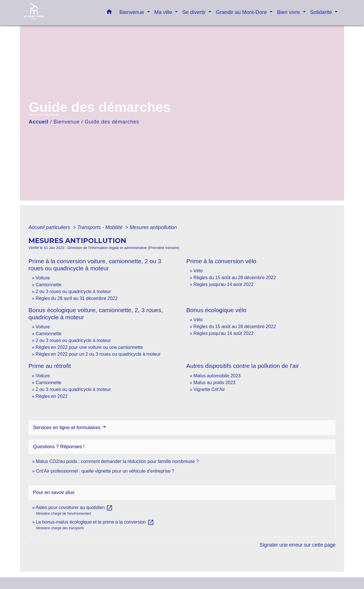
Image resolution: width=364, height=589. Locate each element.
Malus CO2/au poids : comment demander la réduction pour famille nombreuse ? (117, 461)
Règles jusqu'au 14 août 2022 (223, 284)
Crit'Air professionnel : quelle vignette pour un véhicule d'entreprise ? (105, 471)
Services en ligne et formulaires (67, 428)
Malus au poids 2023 (214, 383)
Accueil (39, 122)
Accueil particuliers (50, 227)
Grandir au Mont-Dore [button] (242, 12)
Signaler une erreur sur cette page (298, 545)
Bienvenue (67, 122)
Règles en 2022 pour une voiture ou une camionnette (89, 347)
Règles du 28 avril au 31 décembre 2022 (76, 298)
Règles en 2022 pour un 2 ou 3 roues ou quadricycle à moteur (98, 354)
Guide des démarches (112, 122)
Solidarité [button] (322, 12)
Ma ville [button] (164, 12)
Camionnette (48, 285)
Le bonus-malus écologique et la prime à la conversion (95, 522)
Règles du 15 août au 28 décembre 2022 (235, 278)
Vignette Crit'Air (209, 389)
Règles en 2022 (51, 396)
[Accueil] (60, 13)
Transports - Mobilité (101, 227)
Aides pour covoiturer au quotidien (74, 507)
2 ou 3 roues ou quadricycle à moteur (73, 292)
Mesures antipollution (153, 227)
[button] (109, 13)
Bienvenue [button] (133, 12)
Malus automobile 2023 (217, 376)
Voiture (43, 278)
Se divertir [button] (195, 12)
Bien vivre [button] (289, 12)
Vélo (198, 271)
